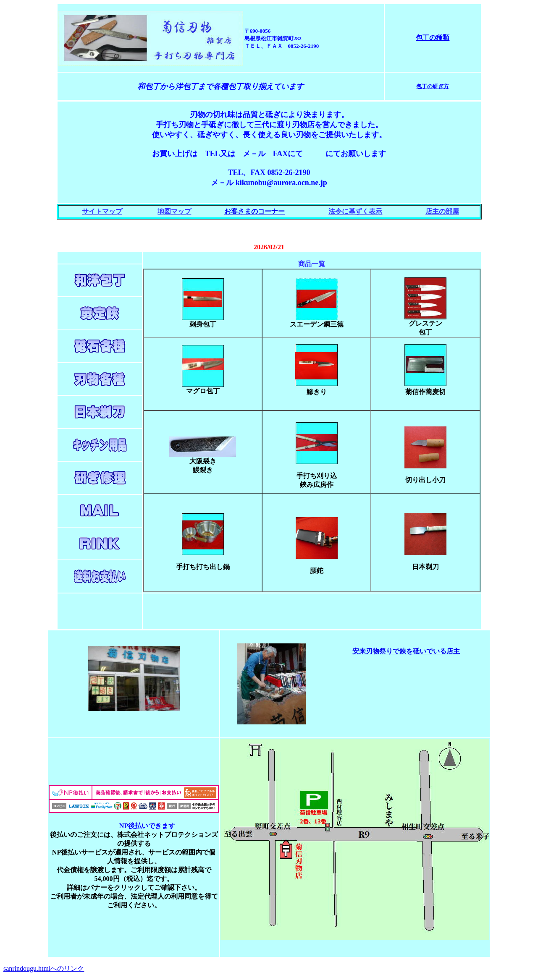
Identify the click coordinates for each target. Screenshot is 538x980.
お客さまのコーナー (255, 211)
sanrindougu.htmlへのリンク (44, 968)
